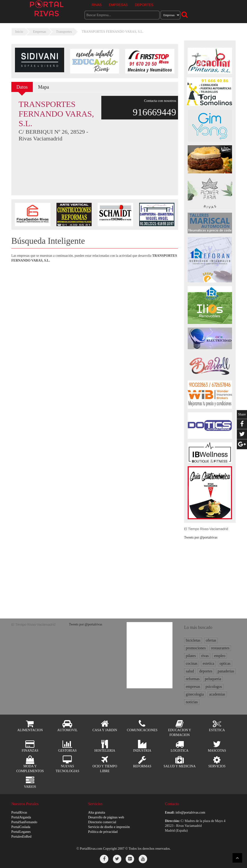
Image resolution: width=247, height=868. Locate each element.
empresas (193, 687)
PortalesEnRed (21, 837)
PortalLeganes (21, 832)
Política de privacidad (103, 832)
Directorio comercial (102, 822)
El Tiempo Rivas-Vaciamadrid (206, 529)
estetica (208, 663)
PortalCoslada (21, 827)
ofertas (211, 640)
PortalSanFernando (24, 822)
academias (217, 694)
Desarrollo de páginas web (106, 817)
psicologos (214, 687)
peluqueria (213, 679)
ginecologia (195, 694)
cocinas (192, 663)
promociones (196, 648)
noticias (192, 702)
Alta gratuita (96, 812)
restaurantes (220, 648)
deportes (206, 671)
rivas (205, 656)
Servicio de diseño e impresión (109, 827)
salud (190, 671)
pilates (191, 656)
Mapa (44, 87)
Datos (22, 87)
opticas (225, 663)
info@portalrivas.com (190, 812)
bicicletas (193, 640)
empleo (220, 656)
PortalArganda (21, 817)
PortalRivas (19, 812)
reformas (193, 679)
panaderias (226, 671)
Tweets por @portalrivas (201, 537)
